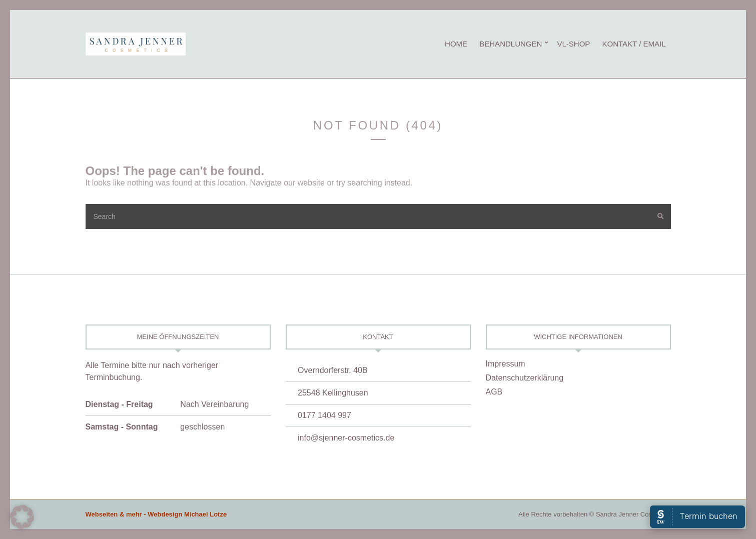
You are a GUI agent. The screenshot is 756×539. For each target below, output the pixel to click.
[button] (22, 517)
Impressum (506, 364)
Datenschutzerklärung (525, 378)
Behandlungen (511, 44)
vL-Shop (573, 44)
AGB (494, 392)
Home (456, 44)
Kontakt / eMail (634, 44)
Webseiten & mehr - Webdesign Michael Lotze (156, 514)
